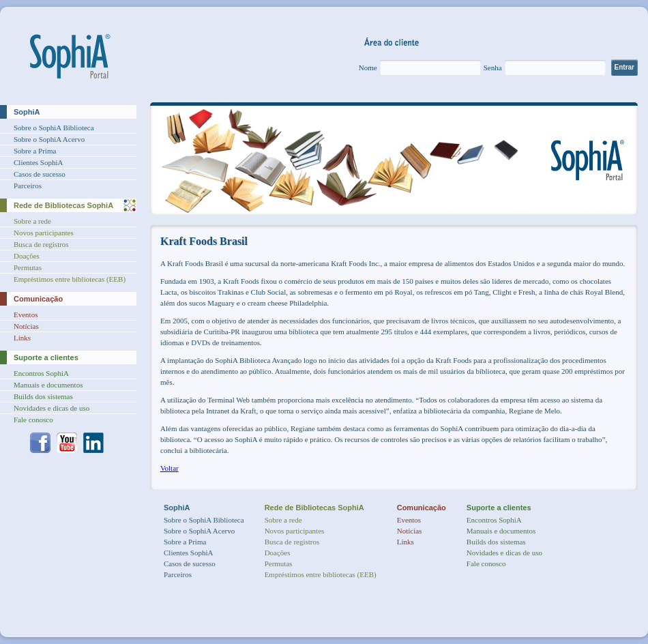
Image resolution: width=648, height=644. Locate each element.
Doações (27, 256)
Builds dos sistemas (43, 396)
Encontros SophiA (41, 373)
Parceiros (28, 186)
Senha (493, 68)
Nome (368, 68)
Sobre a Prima (35, 151)
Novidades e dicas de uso (51, 408)
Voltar (170, 468)
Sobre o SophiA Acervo (49, 139)
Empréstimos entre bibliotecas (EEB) (70, 279)
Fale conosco (33, 420)
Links (22, 338)
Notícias (26, 326)
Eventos (26, 314)
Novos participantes (44, 233)
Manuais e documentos (48, 385)
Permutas (28, 267)
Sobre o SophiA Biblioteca (54, 128)
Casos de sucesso (40, 174)
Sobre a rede (32, 221)
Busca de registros (41, 244)
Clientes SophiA (38, 162)
